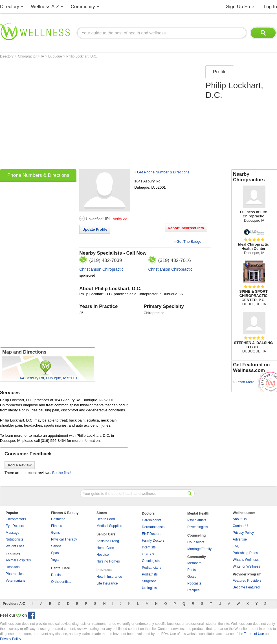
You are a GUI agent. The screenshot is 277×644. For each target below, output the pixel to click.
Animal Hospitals (18, 560)
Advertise (240, 539)
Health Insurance (109, 577)
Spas (55, 553)
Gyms (55, 533)
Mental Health (198, 513)
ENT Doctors (151, 534)
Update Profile (95, 229)
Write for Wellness (246, 566)
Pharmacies (15, 574)
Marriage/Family (199, 549)
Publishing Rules (245, 553)
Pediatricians (152, 568)
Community (83, 7)
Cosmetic (58, 519)
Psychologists (198, 527)
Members (194, 563)
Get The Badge (189, 241)
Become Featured (246, 587)
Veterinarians (16, 581)
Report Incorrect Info (186, 228)
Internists (149, 547)
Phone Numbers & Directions (38, 175)
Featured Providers (247, 581)
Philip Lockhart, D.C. (82, 56)
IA (43, 56)
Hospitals (13, 567)
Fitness (57, 526)
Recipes (193, 590)
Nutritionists (15, 539)
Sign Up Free (240, 7)
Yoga (55, 560)
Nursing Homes (108, 561)
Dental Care (61, 568)
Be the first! (61, 473)
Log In (270, 7)
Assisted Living (108, 541)
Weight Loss (15, 546)
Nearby (254, 177)
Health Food (106, 519)
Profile (220, 72)
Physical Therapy (64, 539)
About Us (240, 519)
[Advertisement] (53, 115)
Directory (10, 7)
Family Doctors (153, 541)
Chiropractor (28, 56)
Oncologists (151, 561)
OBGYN (148, 554)
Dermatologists (153, 527)
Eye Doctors (15, 526)
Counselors (196, 542)
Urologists (149, 588)
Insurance (105, 570)
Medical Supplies (109, 526)
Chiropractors (16, 519)
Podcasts (194, 583)
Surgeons (149, 581)
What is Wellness (246, 560)
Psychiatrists (197, 520)
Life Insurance (107, 583)
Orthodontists (61, 582)
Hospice (103, 555)
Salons (56, 546)
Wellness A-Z (45, 7)
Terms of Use (254, 634)
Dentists (57, 575)
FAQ (236, 546)
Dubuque (56, 56)
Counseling (196, 535)
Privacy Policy (243, 533)
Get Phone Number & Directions (163, 172)
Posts (192, 570)
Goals (192, 577)
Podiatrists (150, 574)
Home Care (105, 548)
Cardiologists (152, 520)
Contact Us (241, 526)
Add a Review (20, 465)
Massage (13, 533)
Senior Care (106, 534)
